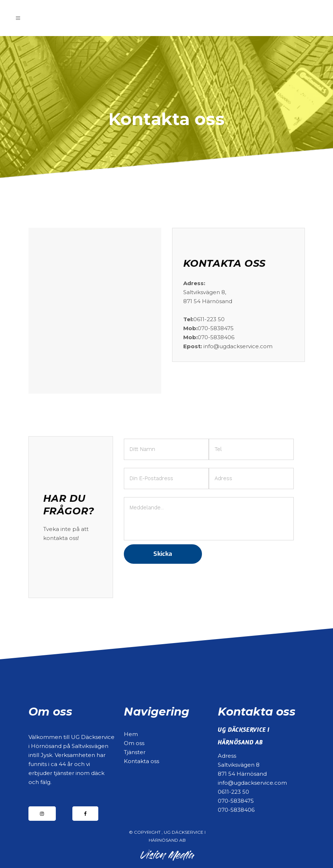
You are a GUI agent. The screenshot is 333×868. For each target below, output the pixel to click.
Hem (131, 734)
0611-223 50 (233, 792)
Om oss (134, 743)
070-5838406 (236, 810)
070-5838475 (236, 801)
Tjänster (135, 752)
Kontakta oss (141, 761)
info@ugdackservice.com (252, 783)
